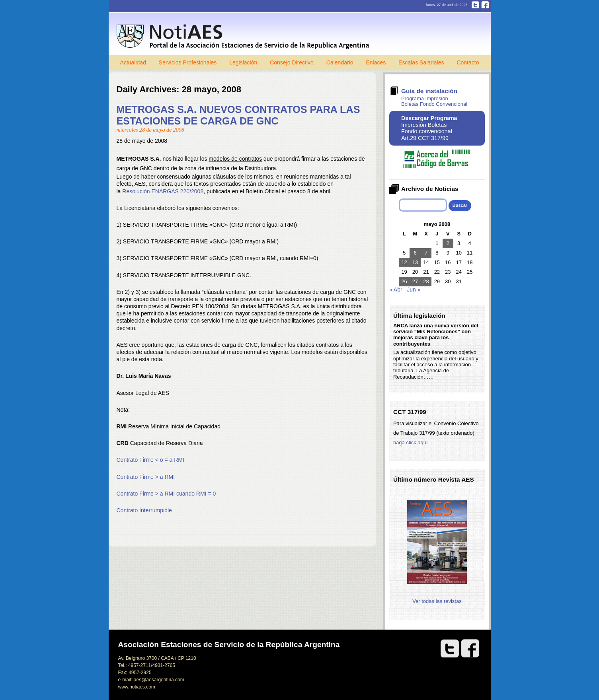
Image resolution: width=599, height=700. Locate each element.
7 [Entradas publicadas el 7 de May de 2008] (426, 253)
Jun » (414, 290)
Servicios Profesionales (188, 62)
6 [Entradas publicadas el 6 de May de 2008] (415, 253)
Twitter (475, 5)
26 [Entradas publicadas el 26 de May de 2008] (404, 281)
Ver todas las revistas (437, 601)
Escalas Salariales (421, 62)
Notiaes (245, 37)
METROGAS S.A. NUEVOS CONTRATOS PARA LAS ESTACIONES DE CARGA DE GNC (238, 115)
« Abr (396, 290)
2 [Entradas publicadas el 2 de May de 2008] (448, 243)
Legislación (243, 62)
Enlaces (376, 62)
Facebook (485, 5)
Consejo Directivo (292, 62)
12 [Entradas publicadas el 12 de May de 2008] (404, 262)
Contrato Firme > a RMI (146, 477)
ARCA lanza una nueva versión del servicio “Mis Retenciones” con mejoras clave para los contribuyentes (436, 335)
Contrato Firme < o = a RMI (150, 460)
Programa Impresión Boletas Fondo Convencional (434, 101)
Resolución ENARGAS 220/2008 (163, 191)
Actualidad (133, 62)
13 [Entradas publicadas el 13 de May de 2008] (415, 262)
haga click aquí (411, 442)
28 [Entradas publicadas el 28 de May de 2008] (426, 281)
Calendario (340, 62)
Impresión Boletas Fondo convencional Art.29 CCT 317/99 (429, 128)
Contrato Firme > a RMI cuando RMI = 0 (166, 494)
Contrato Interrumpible (144, 510)
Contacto (468, 62)
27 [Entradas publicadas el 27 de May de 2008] (415, 281)
